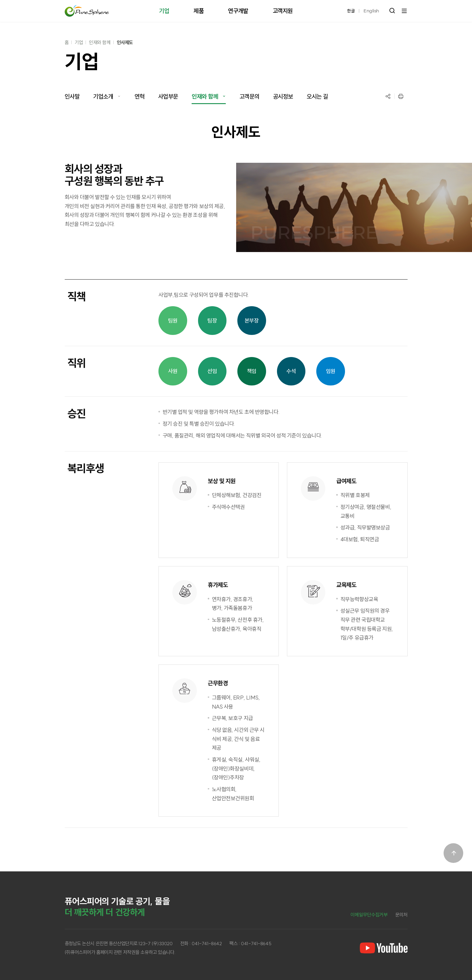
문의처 (401, 915)
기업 (79, 42)
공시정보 (283, 96)
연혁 (140, 96)
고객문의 (249, 96)
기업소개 (103, 96)
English (371, 11)
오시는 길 (317, 96)
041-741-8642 (207, 943)
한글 (351, 11)
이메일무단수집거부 (369, 915)
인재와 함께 (100, 42)
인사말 (72, 96)
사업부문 (168, 96)
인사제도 (125, 42)
